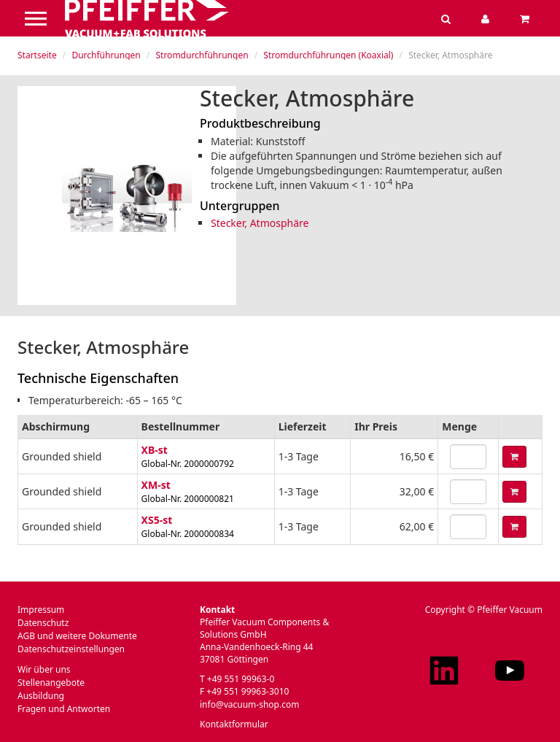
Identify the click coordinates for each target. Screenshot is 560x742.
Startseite (37, 55)
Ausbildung (41, 696)
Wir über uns (44, 669)
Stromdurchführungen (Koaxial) (328, 55)
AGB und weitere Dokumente (77, 636)
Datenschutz (43, 623)
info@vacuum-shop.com (249, 704)
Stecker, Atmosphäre (260, 223)
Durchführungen (106, 55)
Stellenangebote (51, 683)
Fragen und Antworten (64, 709)
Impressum (41, 610)
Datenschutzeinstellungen (71, 649)
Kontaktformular (234, 724)
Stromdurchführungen (202, 55)
